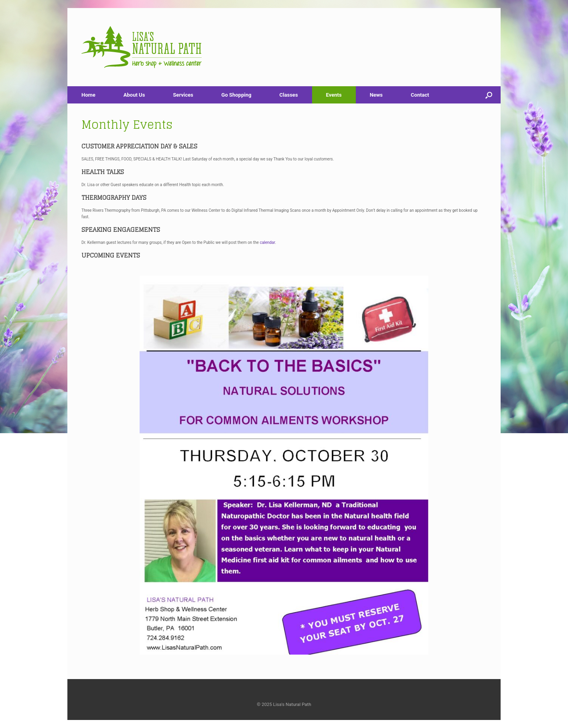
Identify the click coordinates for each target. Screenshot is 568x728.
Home (88, 95)
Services (183, 95)
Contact (420, 95)
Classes (289, 95)
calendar (268, 242)
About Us (134, 95)
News (376, 95)
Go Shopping (236, 95)
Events (334, 95)
